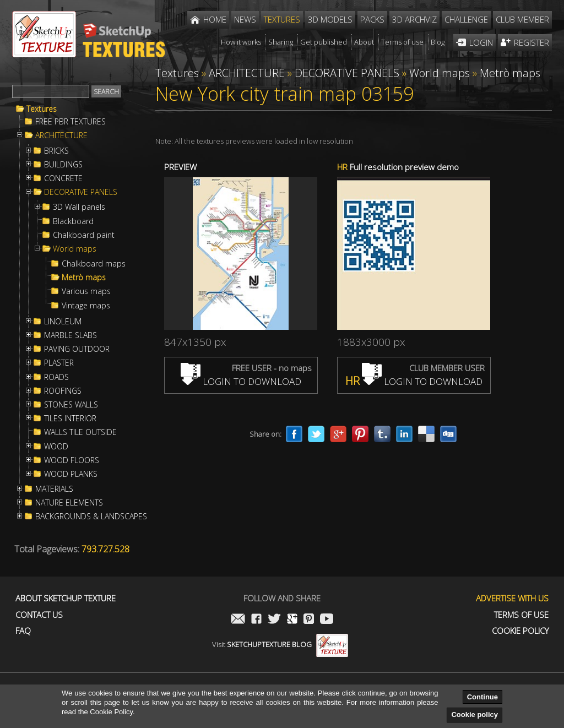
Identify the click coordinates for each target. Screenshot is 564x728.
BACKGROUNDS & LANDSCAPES (91, 517)
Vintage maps (86, 306)
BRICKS (56, 151)
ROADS (56, 377)
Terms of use (521, 615)
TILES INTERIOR (70, 419)
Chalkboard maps (94, 264)
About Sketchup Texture (66, 598)
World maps (75, 249)
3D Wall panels (79, 207)
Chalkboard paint (84, 235)
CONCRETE (63, 178)
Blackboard (73, 221)
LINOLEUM (63, 322)
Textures (42, 109)
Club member (522, 19)
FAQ (23, 631)
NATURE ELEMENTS (69, 503)
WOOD (56, 447)
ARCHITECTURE (61, 135)
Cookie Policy (520, 631)
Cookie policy (474, 715)
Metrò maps (84, 278)
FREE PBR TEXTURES (70, 122)
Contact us (39, 615)
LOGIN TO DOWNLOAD (241, 381)
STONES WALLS (71, 405)
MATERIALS (54, 489)
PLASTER (59, 363)
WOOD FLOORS (72, 460)
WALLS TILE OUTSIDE (80, 432)
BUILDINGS (63, 165)
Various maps (86, 291)
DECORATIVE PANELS (81, 192)
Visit (280, 644)
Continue (482, 697)
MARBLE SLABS (70, 335)
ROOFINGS (63, 391)
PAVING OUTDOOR (77, 349)
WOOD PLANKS (71, 474)
